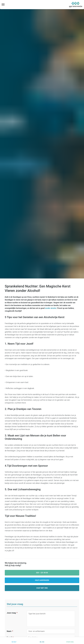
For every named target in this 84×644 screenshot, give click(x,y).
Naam (10, 631)
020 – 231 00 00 (42, 573)
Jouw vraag (12, 613)
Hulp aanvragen (42, 580)
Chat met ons (42, 588)
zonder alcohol (51, 308)
